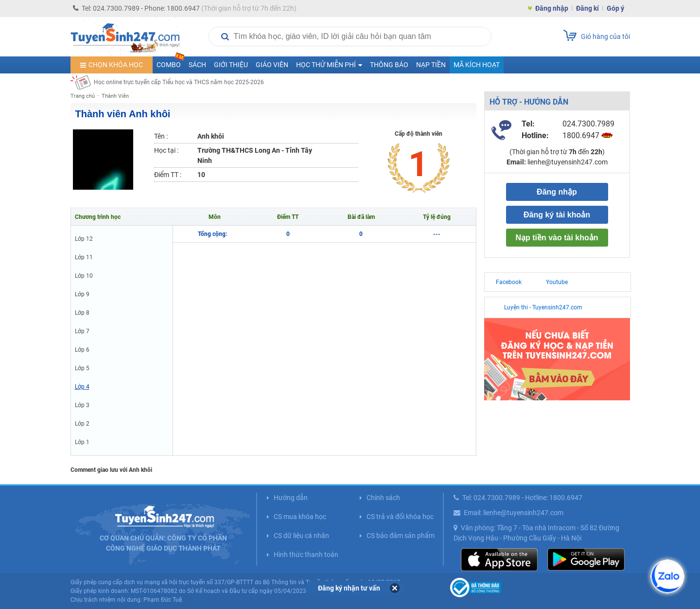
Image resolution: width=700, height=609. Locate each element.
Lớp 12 (84, 239)
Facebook (509, 282)
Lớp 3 (82, 405)
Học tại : (166, 150)
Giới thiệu (231, 65)
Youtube (557, 282)
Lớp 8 (82, 313)
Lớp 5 (82, 368)
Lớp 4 (82, 387)
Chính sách (383, 498)
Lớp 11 (84, 257)
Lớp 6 (82, 350)
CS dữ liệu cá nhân (301, 536)
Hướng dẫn (291, 498)
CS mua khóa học (300, 517)
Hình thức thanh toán (306, 555)
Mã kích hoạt (477, 65)
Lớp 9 (82, 294)
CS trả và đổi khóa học (400, 517)
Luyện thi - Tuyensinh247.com (543, 307)
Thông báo (389, 65)
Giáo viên (272, 65)
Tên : (161, 136)
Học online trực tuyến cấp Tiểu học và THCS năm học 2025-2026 (179, 82)
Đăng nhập (552, 8)
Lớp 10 (84, 276)
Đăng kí (587, 8)
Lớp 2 (82, 424)
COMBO (171, 63)
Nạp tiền (431, 65)
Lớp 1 (82, 442)
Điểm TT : (168, 175)
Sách (197, 65)
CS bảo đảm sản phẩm (401, 536)
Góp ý (615, 8)
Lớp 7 (82, 331)
